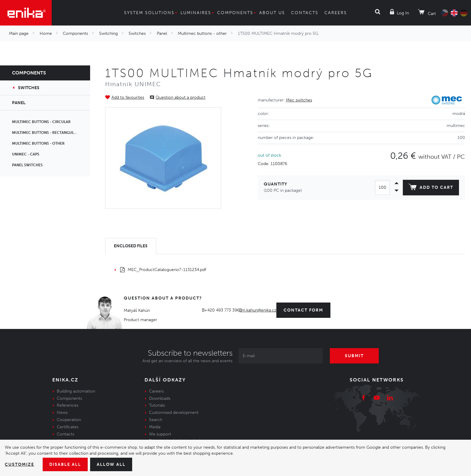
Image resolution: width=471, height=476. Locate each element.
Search (156, 420)
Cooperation (68, 420)
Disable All (67, 464)
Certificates (67, 427)
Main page (19, 33)
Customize (20, 464)
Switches (134, 33)
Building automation (75, 391)
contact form (306, 310)
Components (235, 13)
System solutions (147, 13)
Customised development (173, 412)
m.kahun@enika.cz (260, 310)
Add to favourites (127, 97)
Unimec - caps (26, 154)
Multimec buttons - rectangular (46, 133)
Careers (338, 13)
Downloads (159, 398)
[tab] (132, 246)
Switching (105, 33)
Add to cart (430, 188)
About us (273, 13)
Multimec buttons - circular (42, 122)
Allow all (115, 464)
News (62, 412)
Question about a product (178, 97)
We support (160, 434)
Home (45, 33)
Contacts (305, 13)
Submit (355, 356)
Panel (159, 33)
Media (155, 427)
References (68, 405)
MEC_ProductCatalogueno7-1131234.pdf (163, 270)
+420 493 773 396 (224, 310)
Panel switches (28, 165)
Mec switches (297, 100)
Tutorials (157, 405)
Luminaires (196, 13)
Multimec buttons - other (197, 33)
